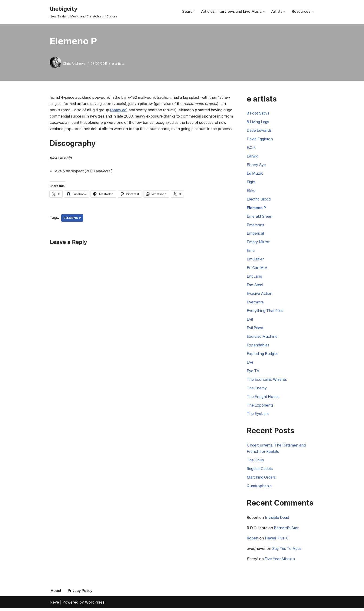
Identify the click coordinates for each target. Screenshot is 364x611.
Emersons (256, 226)
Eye (250, 364)
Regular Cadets (260, 471)
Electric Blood (259, 200)
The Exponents (260, 407)
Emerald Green (260, 217)
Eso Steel (255, 286)
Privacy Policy (80, 593)
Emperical (255, 234)
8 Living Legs (258, 122)
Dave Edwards (259, 131)
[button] (264, 12)
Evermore (255, 303)
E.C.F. (252, 148)
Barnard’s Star (288, 530)
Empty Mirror (259, 243)
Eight (251, 183)
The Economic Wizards (267, 381)
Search (188, 11)
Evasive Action (260, 295)
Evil (250, 321)
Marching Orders (262, 480)
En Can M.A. (258, 269)
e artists (118, 64)
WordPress (95, 605)
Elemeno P (72, 225)
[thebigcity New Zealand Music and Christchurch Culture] (83, 11)
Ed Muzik (255, 174)
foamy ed (128, 110)
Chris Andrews (74, 64)
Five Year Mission (281, 562)
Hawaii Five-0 (278, 541)
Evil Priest (255, 329)
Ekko (251, 191)
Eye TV (253, 373)
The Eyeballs (258, 416)
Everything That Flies (265, 312)
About (56, 593)
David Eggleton (260, 139)
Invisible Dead (278, 520)
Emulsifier (255, 260)
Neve (54, 605)
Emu (251, 252)
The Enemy (257, 390)
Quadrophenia (259, 488)
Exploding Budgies (263, 355)
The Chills (255, 462)
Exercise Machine (262, 338)
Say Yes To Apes (288, 551)
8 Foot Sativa (258, 113)
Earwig (253, 157)
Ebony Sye (256, 165)
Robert (253, 541)
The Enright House (263, 399)
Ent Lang (255, 278)
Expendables (258, 347)
